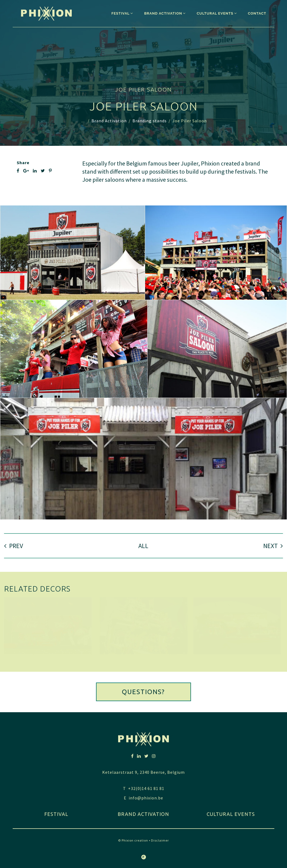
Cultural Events (231, 814)
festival (56, 814)
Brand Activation (109, 121)
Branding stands (150, 121)
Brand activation (143, 814)
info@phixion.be (146, 798)
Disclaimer (160, 840)
